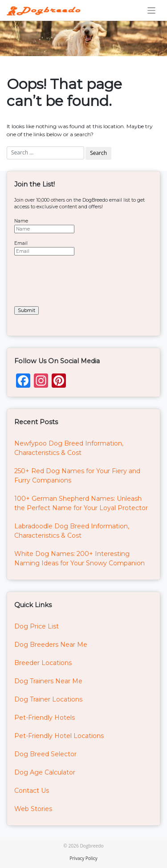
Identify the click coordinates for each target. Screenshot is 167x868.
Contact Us (32, 791)
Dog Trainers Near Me (48, 681)
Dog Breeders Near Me (51, 645)
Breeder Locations (43, 663)
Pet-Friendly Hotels (45, 718)
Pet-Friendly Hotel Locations (59, 736)
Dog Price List (37, 626)
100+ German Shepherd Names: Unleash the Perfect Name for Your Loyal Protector (81, 503)
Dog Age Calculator (45, 772)
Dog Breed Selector (45, 754)
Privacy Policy (83, 858)
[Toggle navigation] (152, 10)
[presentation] (82, 280)
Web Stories (33, 809)
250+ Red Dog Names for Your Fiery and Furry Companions (77, 476)
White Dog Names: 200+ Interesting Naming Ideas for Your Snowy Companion (79, 558)
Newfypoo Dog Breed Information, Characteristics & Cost (69, 448)
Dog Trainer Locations (48, 699)
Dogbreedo (92, 846)
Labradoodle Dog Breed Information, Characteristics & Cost (72, 531)
